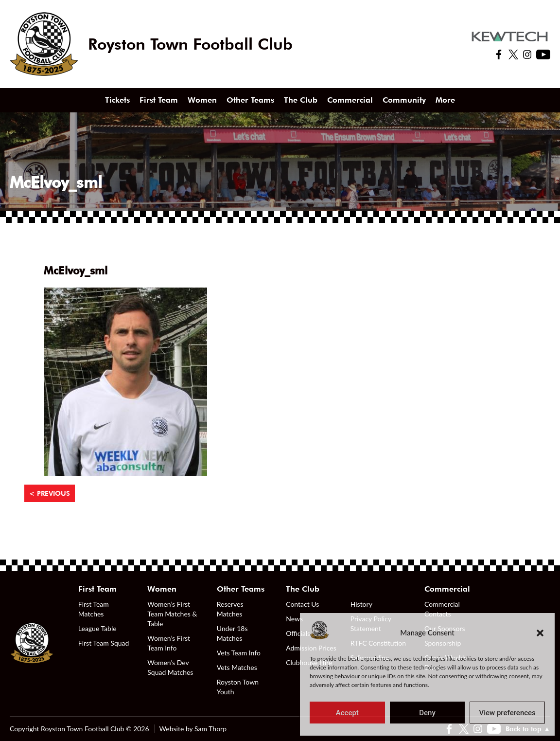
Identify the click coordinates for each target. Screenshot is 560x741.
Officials (298, 633)
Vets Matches (237, 667)
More (445, 100)
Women (202, 100)
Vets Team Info (239, 653)
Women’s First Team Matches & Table (172, 614)
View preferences (507, 713)
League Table (97, 628)
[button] (540, 633)
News (294, 619)
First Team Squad (104, 643)
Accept (347, 713)
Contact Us (302, 604)
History (361, 604)
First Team (159, 100)
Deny (427, 713)
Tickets (117, 100)
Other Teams (250, 100)
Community (404, 100)
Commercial (350, 100)
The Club (301, 100)
